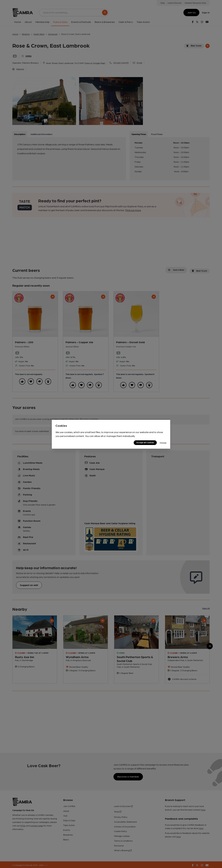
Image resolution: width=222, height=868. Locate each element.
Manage (163, 442)
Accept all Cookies (145, 442)
